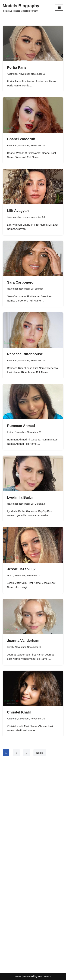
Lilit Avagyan (18, 211)
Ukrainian (40, 504)
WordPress (45, 976)
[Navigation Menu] (59, 8)
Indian (10, 432)
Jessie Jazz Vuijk (21, 569)
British (10, 647)
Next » (40, 753)
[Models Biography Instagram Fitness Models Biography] (21, 8)
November (24, 74)
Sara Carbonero (20, 282)
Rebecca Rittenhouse (25, 354)
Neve (18, 976)
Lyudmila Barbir (20, 497)
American (12, 145)
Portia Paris (17, 67)
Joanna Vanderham (23, 641)
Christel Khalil (19, 712)
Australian (12, 74)
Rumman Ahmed (21, 426)
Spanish (39, 289)
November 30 (38, 74)
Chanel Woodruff (21, 139)
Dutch (10, 575)
